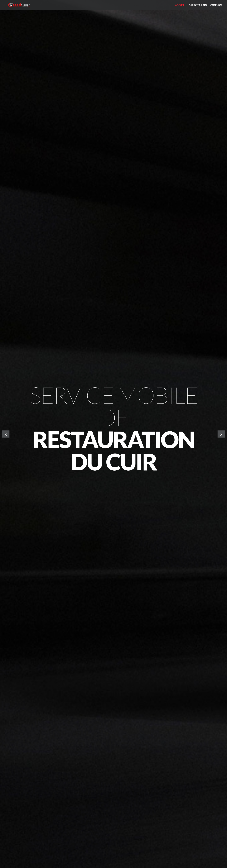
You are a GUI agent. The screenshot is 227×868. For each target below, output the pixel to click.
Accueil (180, 5)
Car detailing (198, 5)
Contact (216, 5)
